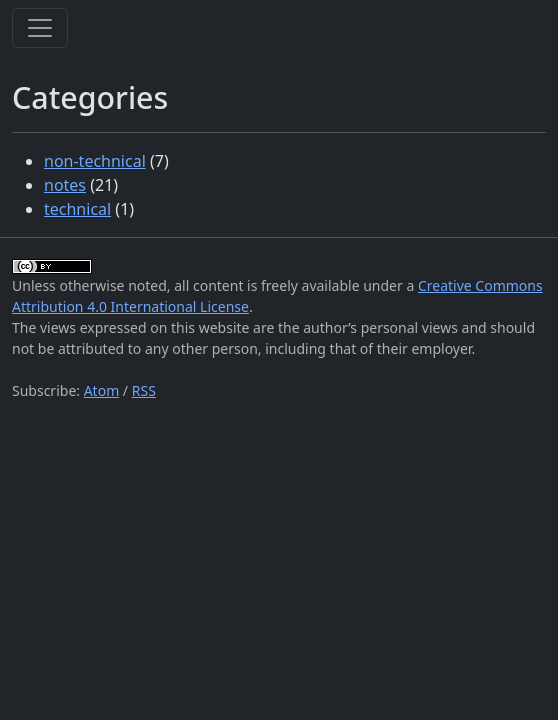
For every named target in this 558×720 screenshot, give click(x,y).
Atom (102, 390)
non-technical (95, 161)
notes (65, 185)
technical (77, 209)
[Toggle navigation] (40, 28)
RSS (144, 390)
